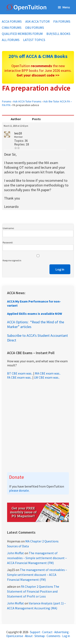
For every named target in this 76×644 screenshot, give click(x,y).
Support (35, 632)
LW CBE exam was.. (47, 377)
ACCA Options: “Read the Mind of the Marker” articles (36, 324)
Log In (60, 269)
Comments (54, 636)
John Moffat (16, 553)
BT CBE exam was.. (20, 373)
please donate (19, 490)
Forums (7, 101)
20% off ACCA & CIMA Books (38, 56)
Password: (8, 242)
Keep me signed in (12, 260)
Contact (47, 632)
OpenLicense (15, 636)
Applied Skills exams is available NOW (35, 314)
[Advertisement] (38, 426)
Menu (66, 7)
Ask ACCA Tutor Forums (27, 101)
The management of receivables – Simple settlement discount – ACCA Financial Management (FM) (37, 558)
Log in (66, 636)
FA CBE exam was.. (19, 377)
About (29, 636)
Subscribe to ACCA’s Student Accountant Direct (37, 338)
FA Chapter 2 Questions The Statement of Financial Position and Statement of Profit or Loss (33, 591)
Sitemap (40, 636)
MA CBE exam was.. (48, 373)
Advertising (62, 632)
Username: (8, 228)
